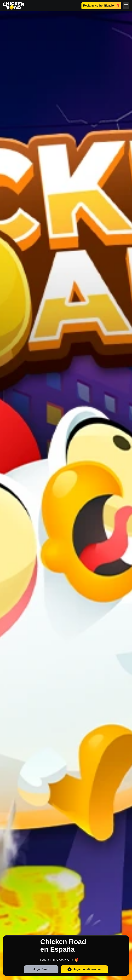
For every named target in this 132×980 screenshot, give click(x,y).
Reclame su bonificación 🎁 (101, 6)
